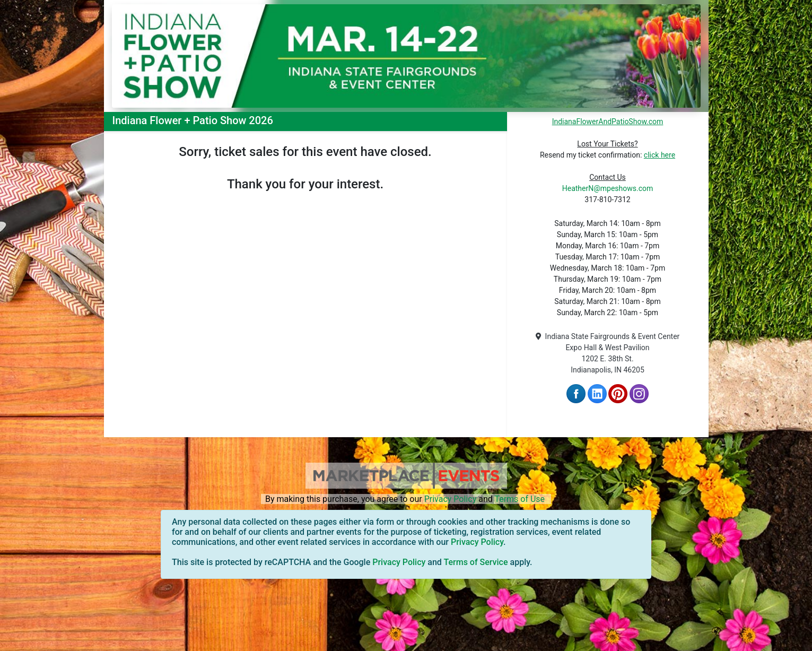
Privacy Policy (451, 499)
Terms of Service (475, 562)
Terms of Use (519, 499)
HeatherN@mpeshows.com (608, 188)
